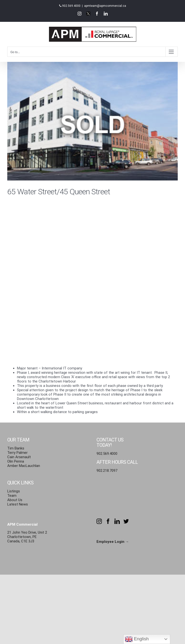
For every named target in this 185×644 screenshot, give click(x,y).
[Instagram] (99, 521)
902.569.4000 (71, 6)
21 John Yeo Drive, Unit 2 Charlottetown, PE (27, 535)
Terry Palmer (17, 453)
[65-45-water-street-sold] (92, 121)
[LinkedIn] (117, 521)
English (137, 639)
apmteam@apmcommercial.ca (105, 6)
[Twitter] (126, 521)
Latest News (18, 504)
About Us (15, 500)
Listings (14, 491)
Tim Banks (16, 448)
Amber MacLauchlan (24, 466)
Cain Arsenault (19, 457)
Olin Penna (16, 461)
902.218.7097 (107, 471)
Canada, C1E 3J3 (21, 541)
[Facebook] (108, 521)
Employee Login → (113, 542)
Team (12, 496)
